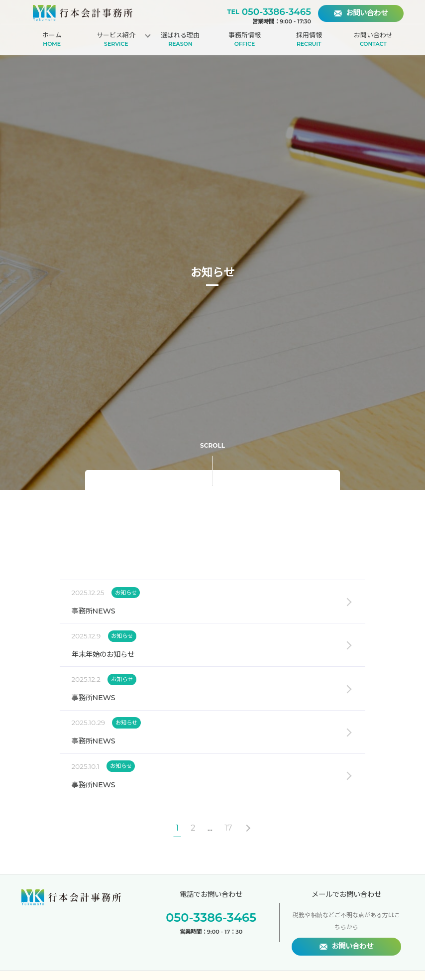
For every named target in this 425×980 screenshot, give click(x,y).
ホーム (52, 40)
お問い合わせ (373, 40)
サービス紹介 (116, 40)
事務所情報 (245, 40)
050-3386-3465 (276, 12)
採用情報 (309, 40)
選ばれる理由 (181, 40)
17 (228, 828)
